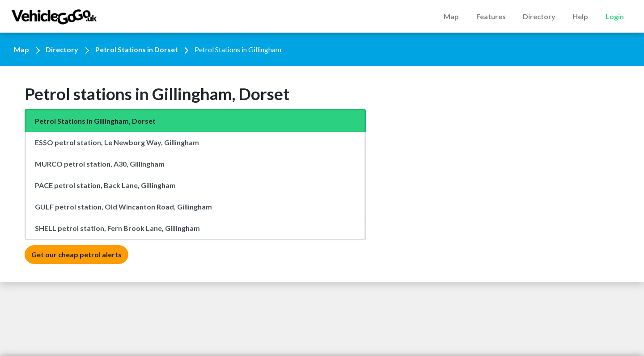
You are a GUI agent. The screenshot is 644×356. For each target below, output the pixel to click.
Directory (539, 16)
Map (451, 16)
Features (491, 16)
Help (580, 16)
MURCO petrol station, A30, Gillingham (100, 164)
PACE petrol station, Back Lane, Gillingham (105, 185)
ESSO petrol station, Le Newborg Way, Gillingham (117, 142)
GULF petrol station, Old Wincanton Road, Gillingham (123, 207)
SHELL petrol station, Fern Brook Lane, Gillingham (117, 228)
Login (615, 16)
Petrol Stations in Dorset (137, 49)
